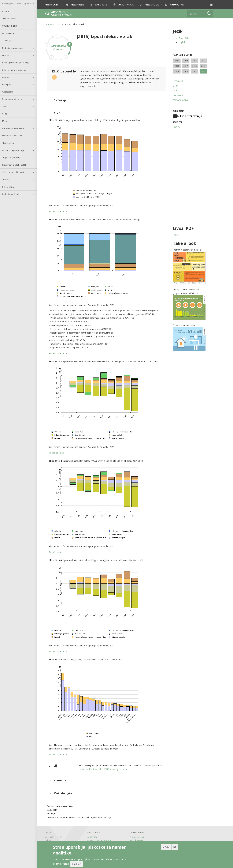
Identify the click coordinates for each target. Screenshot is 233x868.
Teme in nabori (9, 19)
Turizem (6, 179)
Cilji (175, 90)
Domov (6, 11)
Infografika (8, 33)
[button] (211, 5)
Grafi (175, 86)
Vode (5, 114)
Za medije (7, 41)
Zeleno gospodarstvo (12, 99)
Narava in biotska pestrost (14, 128)
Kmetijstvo (7, 84)
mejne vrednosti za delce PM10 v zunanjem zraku (103, 769)
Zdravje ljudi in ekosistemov (15, 70)
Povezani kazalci (137, 837)
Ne (175, 847)
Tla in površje (8, 143)
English (182, 42)
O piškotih (76, 864)
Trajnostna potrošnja (12, 158)
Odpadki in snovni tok (12, 136)
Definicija (178, 81)
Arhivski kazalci (136, 840)
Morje (5, 121)
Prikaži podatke (56, 211)
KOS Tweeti (178, 127)
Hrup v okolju (8, 187)
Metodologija (180, 100)
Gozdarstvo (8, 92)
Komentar (178, 95)
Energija (6, 55)
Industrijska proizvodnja (13, 150)
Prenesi (176, 235)
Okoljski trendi (10, 26)
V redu (166, 847)
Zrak (4, 106)
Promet (5, 77)
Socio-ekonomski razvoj (13, 172)
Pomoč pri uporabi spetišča (99, 840)
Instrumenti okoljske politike (15, 165)
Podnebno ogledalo (11, 194)
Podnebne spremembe (13, 48)
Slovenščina (184, 38)
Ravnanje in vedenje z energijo (16, 63)
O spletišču (92, 837)
